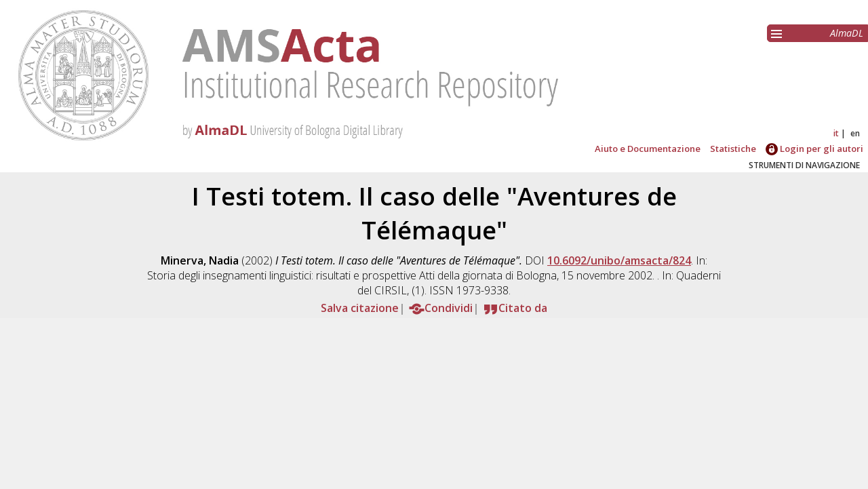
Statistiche (733, 149)
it (836, 133)
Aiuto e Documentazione (648, 149)
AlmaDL (847, 33)
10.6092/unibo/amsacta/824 (619, 260)
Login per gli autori (814, 149)
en (855, 133)
